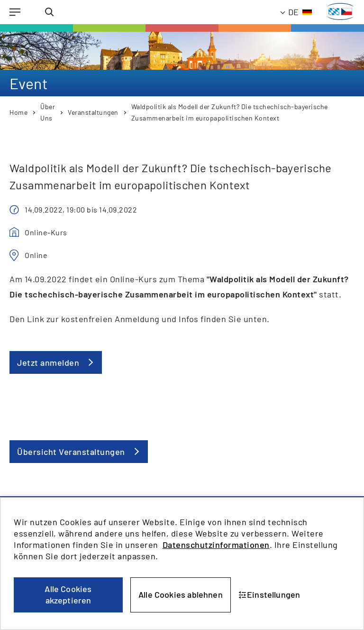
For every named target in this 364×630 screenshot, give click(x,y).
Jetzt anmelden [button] (48, 362)
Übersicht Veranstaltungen (71, 452)
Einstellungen (269, 594)
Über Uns (48, 112)
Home (18, 112)
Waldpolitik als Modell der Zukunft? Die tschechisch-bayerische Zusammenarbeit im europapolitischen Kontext (230, 112)
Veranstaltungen (93, 112)
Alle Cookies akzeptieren (68, 594)
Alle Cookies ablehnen (181, 594)
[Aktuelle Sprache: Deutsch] (296, 12)
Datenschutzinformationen (216, 545)
